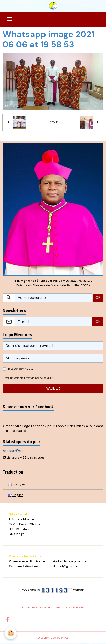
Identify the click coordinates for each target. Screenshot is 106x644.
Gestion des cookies (53, 638)
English (16, 495)
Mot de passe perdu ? (39, 378)
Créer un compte (13, 378)
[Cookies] (11, 633)
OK (98, 297)
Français (17, 484)
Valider (53, 388)
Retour (53, 122)
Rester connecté (21, 369)
